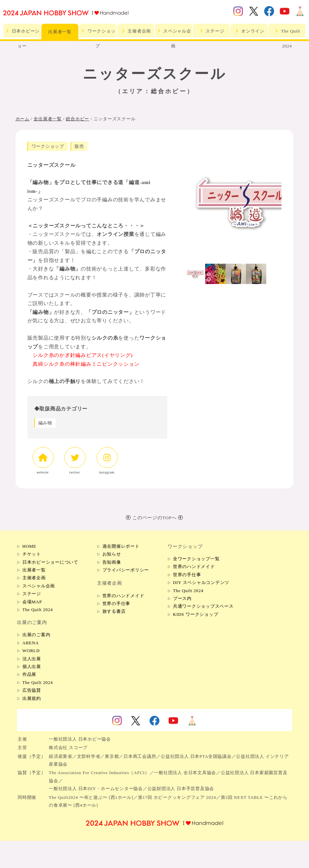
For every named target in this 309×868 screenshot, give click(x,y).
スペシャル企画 (173, 33)
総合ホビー (78, 119)
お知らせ (112, 554)
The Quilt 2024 (287, 33)
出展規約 (32, 698)
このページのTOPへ (154, 518)
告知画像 (112, 562)
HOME (29, 546)
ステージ (211, 31)
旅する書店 (114, 611)
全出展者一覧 (48, 119)
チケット (32, 554)
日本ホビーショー (22, 33)
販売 (79, 146)
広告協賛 (32, 690)
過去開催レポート (121, 546)
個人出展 (32, 667)
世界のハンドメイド (123, 596)
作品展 (29, 674)
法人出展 (32, 659)
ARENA (31, 643)
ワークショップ (98, 33)
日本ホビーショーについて (50, 562)
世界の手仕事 (117, 603)
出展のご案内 (36, 635)
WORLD (31, 651)
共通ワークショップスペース (203, 606)
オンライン (249, 31)
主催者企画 (136, 31)
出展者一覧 (60, 32)
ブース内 (182, 598)
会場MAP (32, 602)
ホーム (23, 119)
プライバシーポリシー (126, 570)
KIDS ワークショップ (196, 614)
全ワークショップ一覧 (196, 559)
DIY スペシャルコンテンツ (201, 582)
